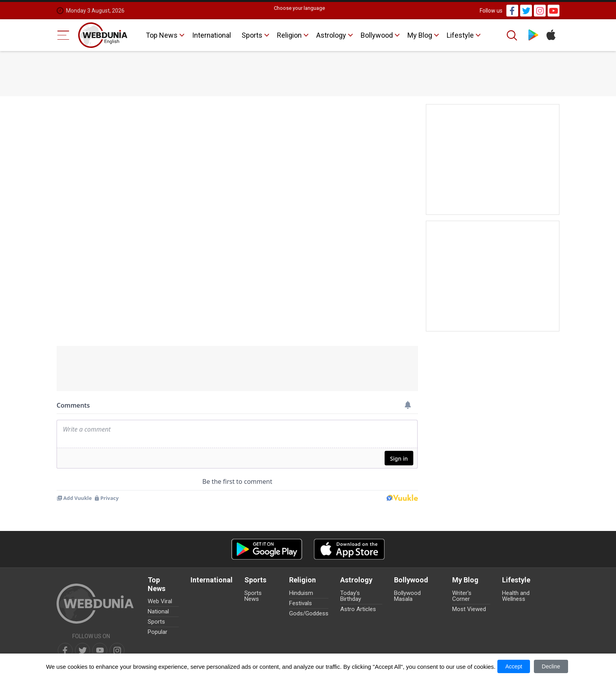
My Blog (420, 35)
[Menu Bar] (63, 35)
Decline (551, 666)
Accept (514, 666)
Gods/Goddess (309, 613)
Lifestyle (460, 35)
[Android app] (267, 549)
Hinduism (301, 593)
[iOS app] (349, 549)
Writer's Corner (462, 596)
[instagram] (117, 650)
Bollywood (377, 35)
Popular (158, 632)
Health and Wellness (516, 596)
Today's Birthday (351, 596)
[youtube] (100, 650)
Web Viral (160, 601)
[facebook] (65, 650)
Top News (162, 35)
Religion (289, 35)
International (212, 35)
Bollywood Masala (407, 596)
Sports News (253, 596)
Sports (252, 35)
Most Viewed (469, 609)
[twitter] (82, 650)
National (158, 611)
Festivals (301, 603)
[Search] (513, 35)
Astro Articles (358, 609)
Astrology (331, 35)
